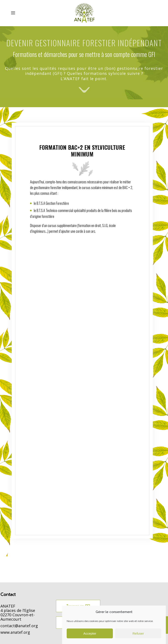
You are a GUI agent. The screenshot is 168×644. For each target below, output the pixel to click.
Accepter (90, 633)
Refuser (138, 633)
